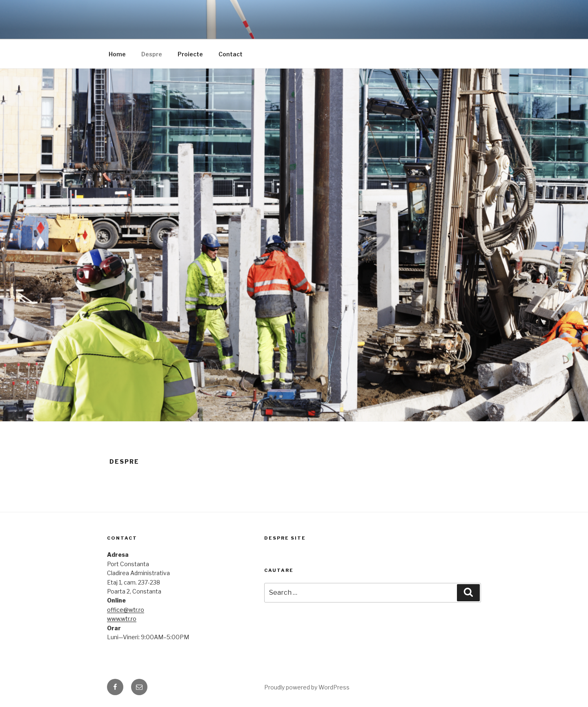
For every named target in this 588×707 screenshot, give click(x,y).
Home (117, 54)
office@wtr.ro (126, 610)
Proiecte (190, 54)
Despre (152, 54)
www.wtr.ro (122, 619)
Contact (231, 54)
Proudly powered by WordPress (307, 687)
